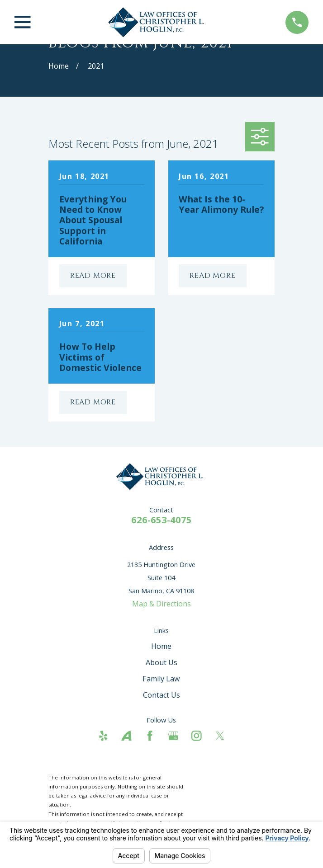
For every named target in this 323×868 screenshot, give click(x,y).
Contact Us (161, 695)
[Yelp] (103, 736)
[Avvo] (126, 736)
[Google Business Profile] (173, 736)
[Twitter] (220, 736)
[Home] (158, 22)
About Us (161, 662)
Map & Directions (161, 604)
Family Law (161, 679)
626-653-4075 (161, 520)
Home (161, 646)
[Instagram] (197, 736)
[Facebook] (150, 736)
